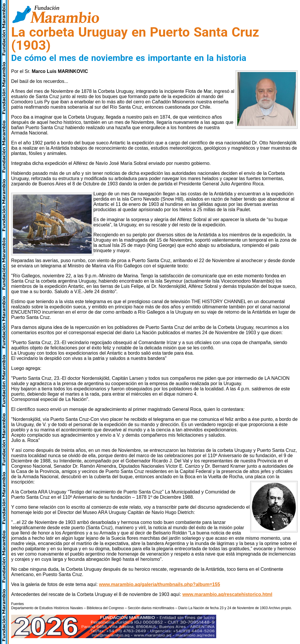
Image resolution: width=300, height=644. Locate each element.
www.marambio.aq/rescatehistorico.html (227, 594)
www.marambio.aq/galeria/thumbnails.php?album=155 (160, 584)
